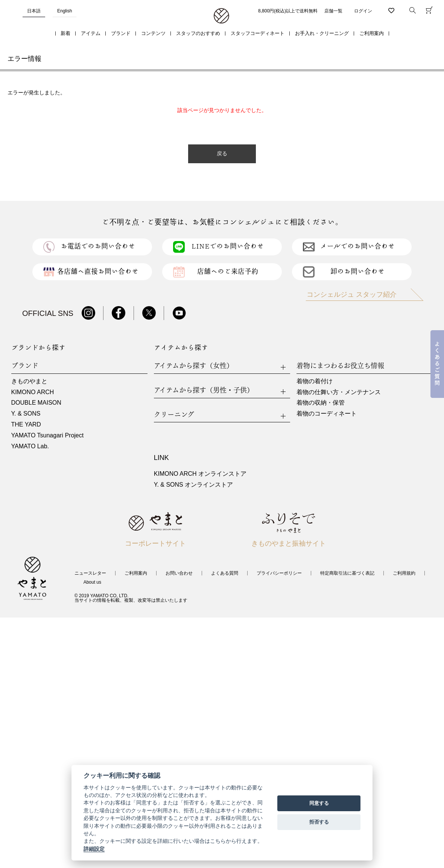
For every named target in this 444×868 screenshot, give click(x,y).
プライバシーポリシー (279, 573)
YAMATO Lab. (30, 446)
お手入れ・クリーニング (322, 33)
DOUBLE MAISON (36, 403)
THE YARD (26, 424)
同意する (319, 803)
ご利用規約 (404, 573)
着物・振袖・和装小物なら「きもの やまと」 (221, 16)
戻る (222, 154)
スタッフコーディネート (258, 33)
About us (92, 582)
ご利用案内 (372, 33)
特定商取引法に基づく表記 (347, 573)
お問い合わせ (179, 573)
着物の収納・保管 (321, 403)
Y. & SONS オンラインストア (193, 485)
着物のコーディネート (327, 414)
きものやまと (29, 381)
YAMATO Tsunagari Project (48, 435)
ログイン (363, 11)
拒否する (319, 822)
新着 (65, 33)
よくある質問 (225, 573)
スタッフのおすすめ (198, 33)
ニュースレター (90, 573)
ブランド (121, 33)
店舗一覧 (333, 11)
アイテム (91, 33)
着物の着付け (315, 381)
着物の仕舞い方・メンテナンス (339, 392)
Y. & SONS (26, 414)
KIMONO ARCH (33, 392)
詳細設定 (94, 849)
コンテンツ (153, 33)
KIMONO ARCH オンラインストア (200, 474)
